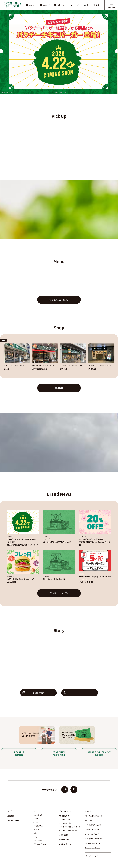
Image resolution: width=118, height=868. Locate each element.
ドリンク (37, 830)
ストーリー (62, 5)
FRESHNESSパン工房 (93, 843)
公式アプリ (88, 811)
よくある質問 (63, 835)
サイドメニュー (39, 826)
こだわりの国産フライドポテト (70, 827)
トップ (10, 811)
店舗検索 (59, 388)
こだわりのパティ (66, 820)
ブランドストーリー (66, 811)
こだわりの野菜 (65, 823)
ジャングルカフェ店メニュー (94, 839)
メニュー (33, 5)
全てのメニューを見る (59, 300)
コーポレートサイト (92, 856)
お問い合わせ (64, 840)
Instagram (38, 693)
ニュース (47, 5)
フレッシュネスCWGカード (94, 816)
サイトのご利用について (93, 825)
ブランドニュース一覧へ (59, 593)
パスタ (36, 833)
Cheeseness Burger (93, 848)
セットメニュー (39, 822)
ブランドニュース (13, 820)
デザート (37, 837)
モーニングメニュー (41, 844)
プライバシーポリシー (92, 830)
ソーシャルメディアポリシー (94, 834)
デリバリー (88, 820)
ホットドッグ (38, 819)
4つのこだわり (64, 816)
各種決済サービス (65, 844)
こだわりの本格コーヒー (68, 830)
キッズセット (38, 841)
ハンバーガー (39, 815)
